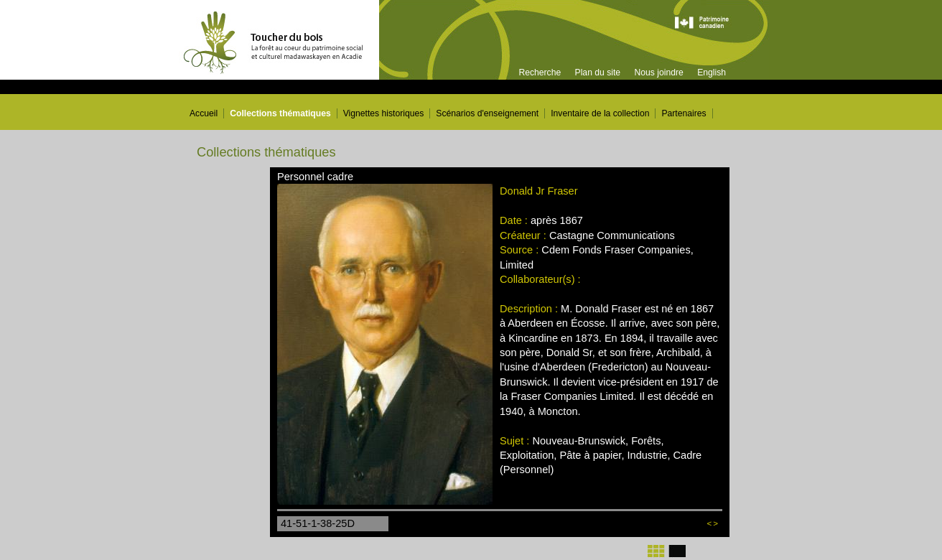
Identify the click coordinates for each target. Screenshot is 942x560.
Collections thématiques (280, 113)
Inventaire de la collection (600, 113)
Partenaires (684, 113)
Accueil (204, 113)
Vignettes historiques (384, 113)
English (712, 73)
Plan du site (598, 73)
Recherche (540, 73)
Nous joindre (658, 73)
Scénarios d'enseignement (487, 113)
